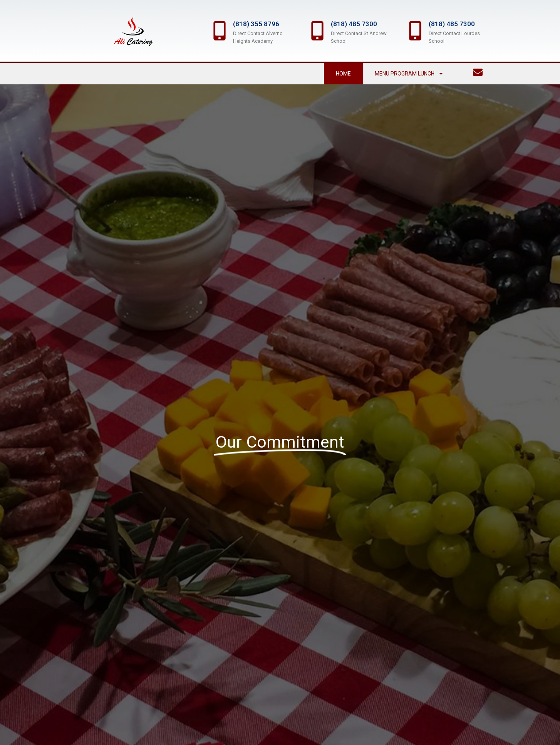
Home (343, 74)
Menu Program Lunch (409, 74)
